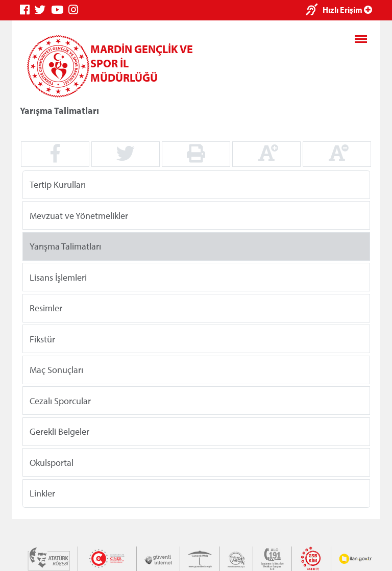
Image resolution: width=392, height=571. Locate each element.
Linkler (42, 493)
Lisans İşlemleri (58, 277)
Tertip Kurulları (58, 184)
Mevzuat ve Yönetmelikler (79, 215)
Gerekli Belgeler (59, 431)
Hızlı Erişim (347, 10)
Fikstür (42, 339)
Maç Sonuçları (56, 370)
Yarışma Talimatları (65, 246)
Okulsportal (52, 462)
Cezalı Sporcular (60, 400)
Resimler (46, 308)
